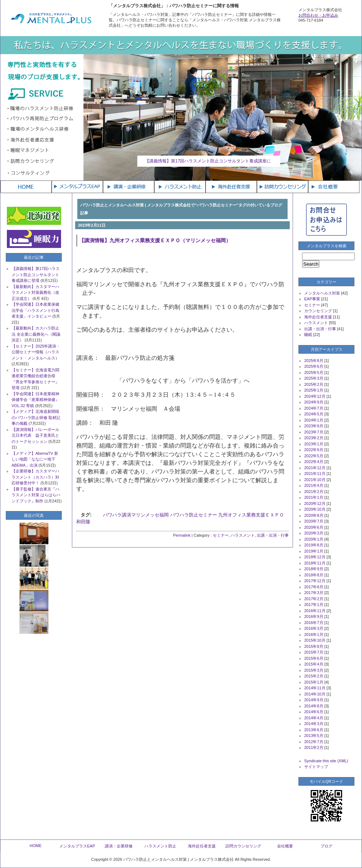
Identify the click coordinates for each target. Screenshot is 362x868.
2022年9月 (314, 450)
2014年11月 (315, 688)
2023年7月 (314, 432)
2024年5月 (314, 414)
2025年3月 (314, 378)
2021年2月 (314, 492)
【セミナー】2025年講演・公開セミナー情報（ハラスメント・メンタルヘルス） (36, 352)
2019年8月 (314, 545)
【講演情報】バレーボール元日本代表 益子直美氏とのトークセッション (35, 435)
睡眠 (308, 335)
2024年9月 (314, 402)
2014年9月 (314, 700)
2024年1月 (314, 420)
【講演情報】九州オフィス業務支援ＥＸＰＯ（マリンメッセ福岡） (155, 240)
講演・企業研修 (119, 846)
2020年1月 (314, 539)
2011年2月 (314, 747)
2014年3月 (314, 724)
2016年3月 (314, 628)
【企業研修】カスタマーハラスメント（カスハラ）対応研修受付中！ (35, 477)
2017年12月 (315, 581)
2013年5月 (314, 736)
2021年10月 (315, 480)
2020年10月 (315, 509)
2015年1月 (314, 682)
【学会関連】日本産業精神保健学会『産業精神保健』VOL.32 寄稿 (35, 400)
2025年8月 (314, 361)
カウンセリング (318, 311)
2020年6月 (314, 527)
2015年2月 (314, 676)
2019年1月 (314, 551)
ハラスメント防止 (160, 846)
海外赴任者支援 (318, 317)
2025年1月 (314, 390)
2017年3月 (314, 593)
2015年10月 (315, 640)
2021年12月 (315, 468)
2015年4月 (314, 664)
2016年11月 (315, 611)
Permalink (182, 535)
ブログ (326, 846)
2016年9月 (314, 616)
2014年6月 (314, 712)
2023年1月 (314, 444)
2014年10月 (315, 694)
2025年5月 (314, 372)
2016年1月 (314, 634)
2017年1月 (314, 605)
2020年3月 (314, 533)
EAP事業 (312, 299)
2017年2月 (314, 599)
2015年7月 (314, 652)
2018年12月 (315, 557)
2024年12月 (315, 396)
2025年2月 (314, 384)
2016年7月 (314, 623)
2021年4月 (314, 485)
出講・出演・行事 (273, 535)
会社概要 (285, 846)
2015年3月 (314, 670)
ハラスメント (243, 535)
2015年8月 (314, 646)
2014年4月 (314, 718)
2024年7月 (314, 408)
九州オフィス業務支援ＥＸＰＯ (251, 515)
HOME (36, 846)
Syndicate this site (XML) (326, 761)
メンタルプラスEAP (77, 846)
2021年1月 (314, 497)
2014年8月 (314, 706)
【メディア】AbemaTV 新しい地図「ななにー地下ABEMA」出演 (35, 459)
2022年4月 (314, 462)
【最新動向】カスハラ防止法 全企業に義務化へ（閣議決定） (36, 334)
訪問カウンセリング (243, 846)
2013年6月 (314, 730)
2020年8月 (314, 515)
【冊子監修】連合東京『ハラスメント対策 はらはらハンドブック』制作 (36, 495)
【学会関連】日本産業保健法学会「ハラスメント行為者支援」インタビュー (35, 310)
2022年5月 (314, 456)
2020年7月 (314, 521)
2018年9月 (314, 569)
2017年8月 (314, 587)
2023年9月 (314, 426)
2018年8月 (314, 575)
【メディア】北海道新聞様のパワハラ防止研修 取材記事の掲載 (36, 417)
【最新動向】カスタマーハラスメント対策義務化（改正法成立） (35, 293)
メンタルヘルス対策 (322, 293)
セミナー (221, 535)
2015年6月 (314, 658)
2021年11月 (315, 474)
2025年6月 (314, 366)
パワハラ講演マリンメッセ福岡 (136, 515)
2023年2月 (314, 438)
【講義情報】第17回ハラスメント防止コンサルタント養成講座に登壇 (36, 274)
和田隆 (83, 522)
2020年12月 (315, 503)
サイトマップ (316, 767)
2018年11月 (315, 563)
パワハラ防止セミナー (194, 515)
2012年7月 (314, 742)
